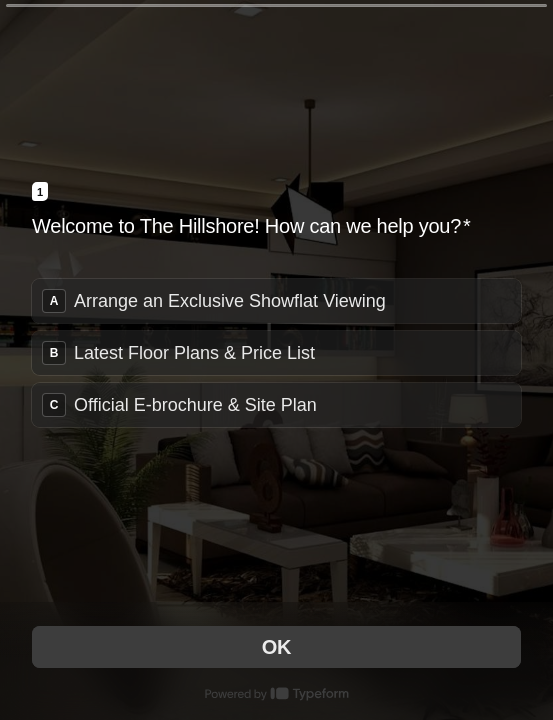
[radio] (276, 301)
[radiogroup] (276, 353)
